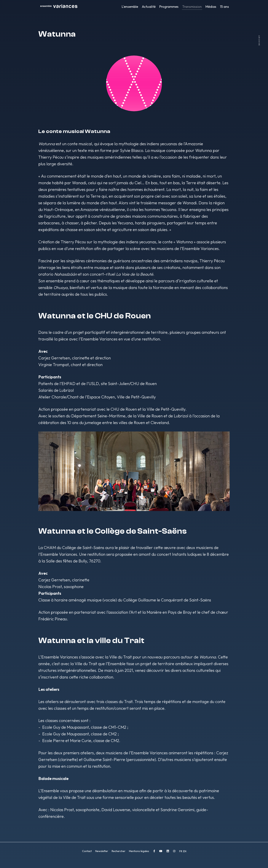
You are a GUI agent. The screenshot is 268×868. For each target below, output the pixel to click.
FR (181, 851)
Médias (211, 7)
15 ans (224, 7)
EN (185, 851)
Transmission (192, 7)
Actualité (149, 7)
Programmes (169, 7)
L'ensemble (130, 7)
